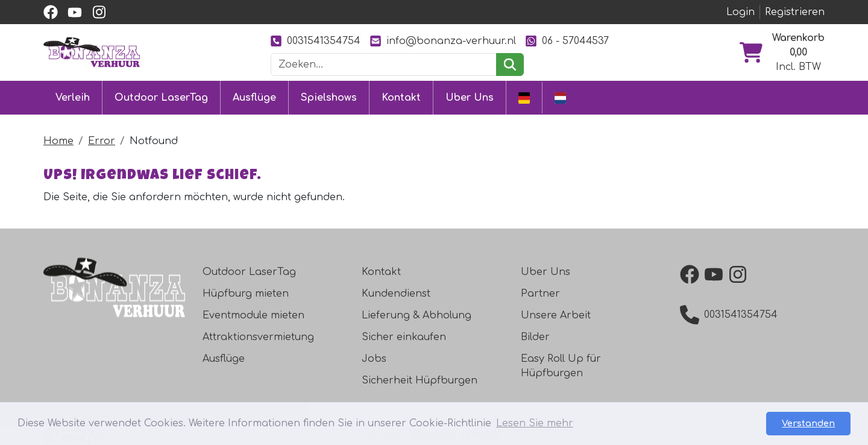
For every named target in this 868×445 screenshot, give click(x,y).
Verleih (73, 98)
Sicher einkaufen (404, 337)
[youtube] (75, 12)
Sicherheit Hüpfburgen (420, 380)
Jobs (374, 359)
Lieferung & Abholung (417, 315)
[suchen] (510, 65)
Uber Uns (470, 98)
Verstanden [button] (808, 423)
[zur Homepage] (92, 52)
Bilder (535, 337)
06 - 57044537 (567, 41)
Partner (540, 294)
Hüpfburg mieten (246, 294)
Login (741, 12)
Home (58, 141)
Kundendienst (396, 294)
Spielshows (329, 98)
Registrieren (795, 12)
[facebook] (51, 12)
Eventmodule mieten (253, 315)
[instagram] (99, 12)
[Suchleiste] (384, 65)
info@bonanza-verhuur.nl (443, 41)
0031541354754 (316, 41)
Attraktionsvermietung (258, 337)
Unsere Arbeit (556, 315)
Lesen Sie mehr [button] (535, 423)
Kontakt (401, 98)
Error (102, 141)
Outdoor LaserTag (161, 98)
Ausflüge (254, 98)
